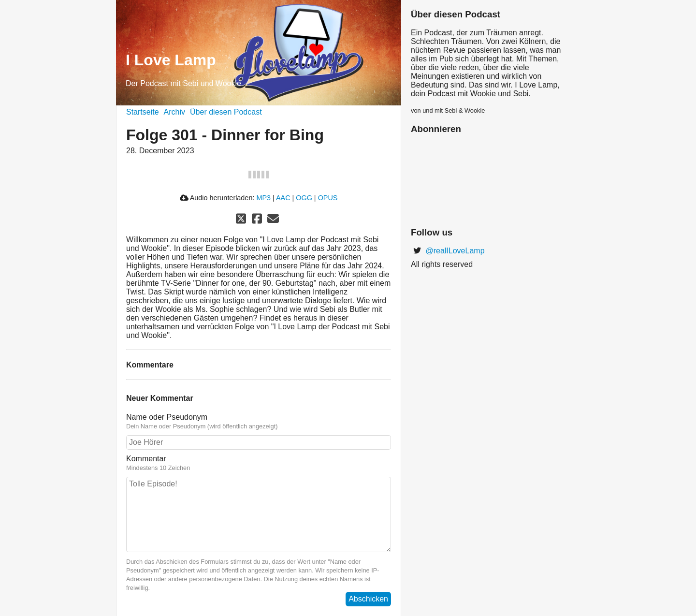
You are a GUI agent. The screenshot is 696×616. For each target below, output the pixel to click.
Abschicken (368, 599)
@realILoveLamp (454, 251)
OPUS (328, 198)
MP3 (263, 198)
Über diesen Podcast (226, 112)
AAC (283, 198)
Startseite (143, 112)
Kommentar (146, 459)
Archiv (174, 112)
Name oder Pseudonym (167, 417)
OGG (304, 198)
